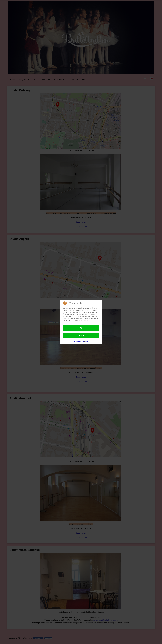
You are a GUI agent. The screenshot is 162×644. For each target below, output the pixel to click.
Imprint (88, 341)
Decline (81, 335)
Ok (81, 328)
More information (78, 341)
